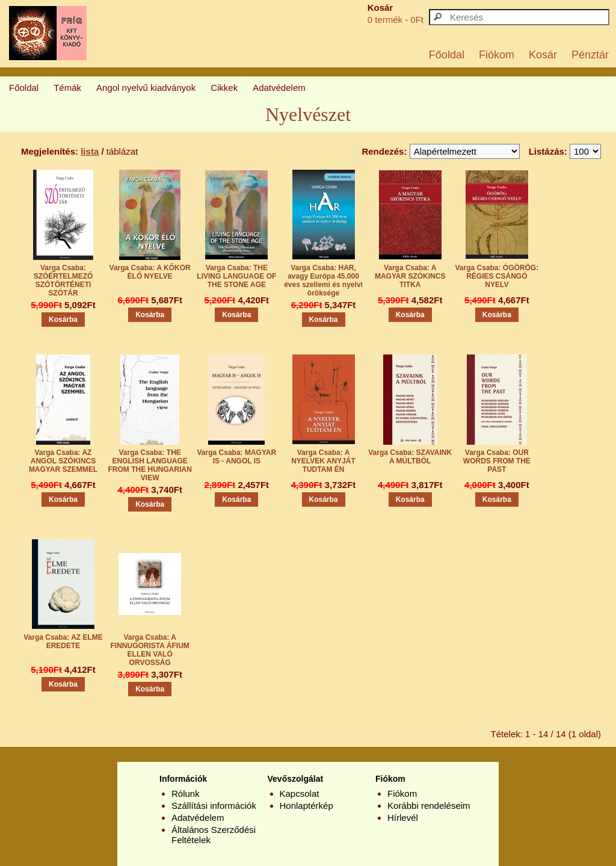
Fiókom (497, 55)
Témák (67, 88)
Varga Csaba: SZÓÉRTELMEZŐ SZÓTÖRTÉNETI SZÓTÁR (63, 280)
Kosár (543, 55)
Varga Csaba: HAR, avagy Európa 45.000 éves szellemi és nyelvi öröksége (323, 280)
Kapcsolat (300, 793)
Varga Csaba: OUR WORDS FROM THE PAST (497, 461)
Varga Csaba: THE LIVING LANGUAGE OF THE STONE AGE (236, 276)
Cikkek (224, 88)
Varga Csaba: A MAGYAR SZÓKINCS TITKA (410, 276)
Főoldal (447, 55)
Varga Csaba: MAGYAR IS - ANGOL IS (237, 457)
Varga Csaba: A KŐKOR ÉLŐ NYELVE (150, 272)
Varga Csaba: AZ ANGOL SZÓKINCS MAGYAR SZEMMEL (63, 461)
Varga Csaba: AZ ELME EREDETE (63, 642)
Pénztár (590, 55)
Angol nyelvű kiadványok (146, 88)
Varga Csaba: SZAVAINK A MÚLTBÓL (410, 457)
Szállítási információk (214, 806)
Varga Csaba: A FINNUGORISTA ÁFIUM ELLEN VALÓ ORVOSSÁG (150, 650)
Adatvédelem (279, 88)
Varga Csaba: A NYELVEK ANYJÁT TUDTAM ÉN (323, 461)
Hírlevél (403, 818)
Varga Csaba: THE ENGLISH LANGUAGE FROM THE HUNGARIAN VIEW (150, 465)
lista (90, 151)
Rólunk (186, 793)
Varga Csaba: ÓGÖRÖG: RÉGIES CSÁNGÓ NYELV (497, 276)
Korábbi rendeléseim (429, 806)
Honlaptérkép (306, 806)
